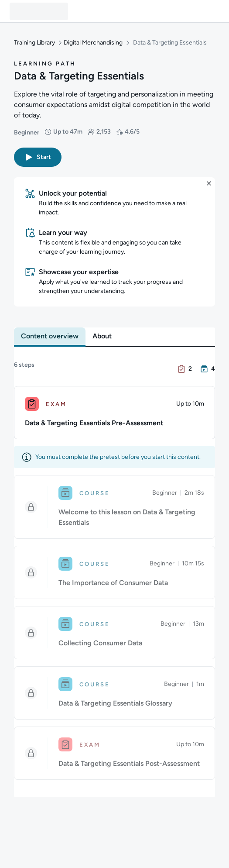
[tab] (50, 336)
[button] (38, 157)
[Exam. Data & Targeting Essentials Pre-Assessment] (114, 413)
